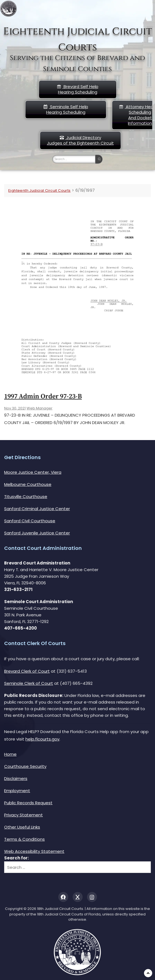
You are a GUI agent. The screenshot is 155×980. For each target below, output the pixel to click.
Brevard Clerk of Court (27, 671)
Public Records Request (28, 803)
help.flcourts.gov (42, 739)
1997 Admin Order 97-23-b (43, 396)
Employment (17, 791)
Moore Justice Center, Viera (33, 472)
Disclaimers (16, 778)
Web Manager (40, 408)
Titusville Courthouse (26, 496)
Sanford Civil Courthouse (30, 521)
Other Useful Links (22, 827)
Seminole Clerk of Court (29, 683)
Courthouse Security (25, 766)
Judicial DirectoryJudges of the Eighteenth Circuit (80, 140)
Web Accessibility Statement (34, 851)
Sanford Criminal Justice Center (37, 509)
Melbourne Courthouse (28, 484)
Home (10, 754)
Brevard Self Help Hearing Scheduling (78, 89)
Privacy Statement (23, 815)
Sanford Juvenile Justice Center (37, 533)
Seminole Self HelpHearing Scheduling (66, 109)
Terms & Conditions (24, 839)
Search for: (16, 858)
